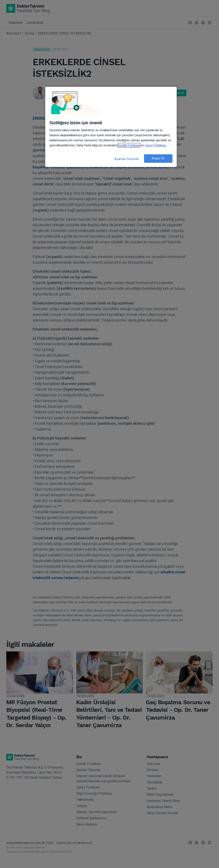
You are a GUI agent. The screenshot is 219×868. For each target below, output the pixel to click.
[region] (111, 127)
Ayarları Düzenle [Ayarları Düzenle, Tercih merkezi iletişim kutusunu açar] (127, 159)
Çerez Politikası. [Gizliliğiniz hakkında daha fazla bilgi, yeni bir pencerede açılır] (156, 145)
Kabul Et (158, 158)
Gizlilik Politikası (129, 145)
